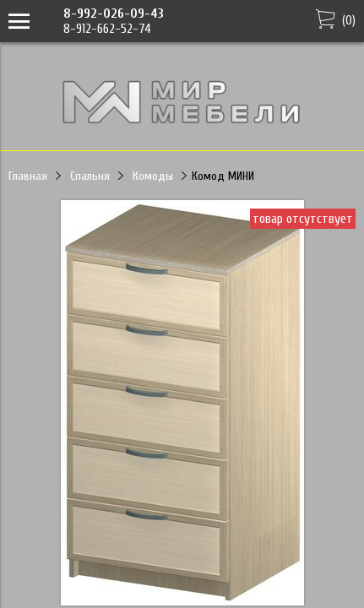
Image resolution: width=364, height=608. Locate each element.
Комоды (153, 176)
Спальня (90, 176)
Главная (28, 176)
